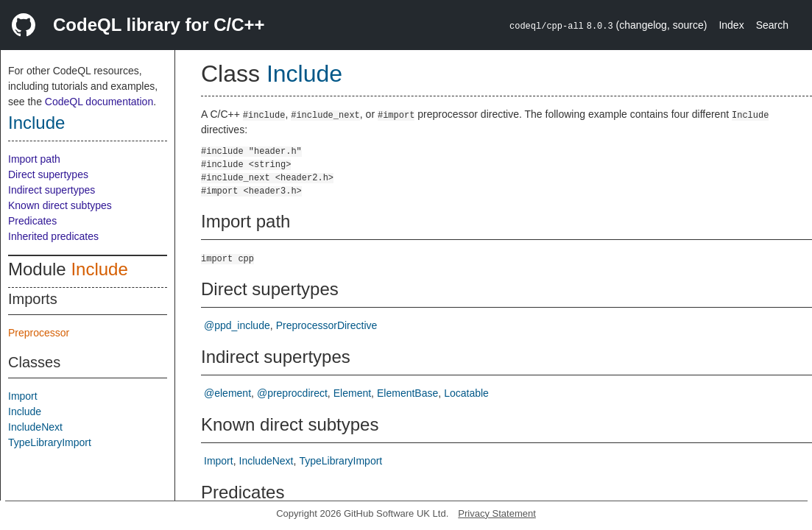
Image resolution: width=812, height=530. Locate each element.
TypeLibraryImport (50, 442)
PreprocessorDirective (327, 325)
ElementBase (407, 393)
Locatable (466, 393)
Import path (34, 159)
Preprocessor (39, 333)
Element (352, 393)
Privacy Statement (497, 513)
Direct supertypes (48, 174)
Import (23, 396)
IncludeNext (35, 427)
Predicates (32, 221)
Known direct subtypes (60, 205)
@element (227, 393)
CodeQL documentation (99, 102)
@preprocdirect (292, 393)
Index (731, 25)
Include (36, 123)
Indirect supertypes (52, 190)
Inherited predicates (53, 236)
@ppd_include (237, 325)
